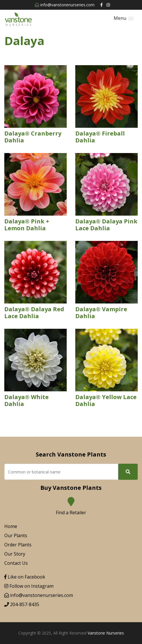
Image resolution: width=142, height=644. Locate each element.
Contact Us (16, 563)
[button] (124, 18)
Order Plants (18, 545)
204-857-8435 (22, 604)
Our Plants (16, 535)
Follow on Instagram (29, 586)
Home (11, 526)
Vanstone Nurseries (106, 633)
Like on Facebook (25, 577)
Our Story (15, 554)
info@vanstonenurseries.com (65, 5)
